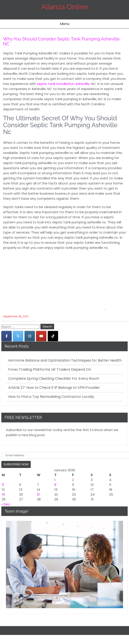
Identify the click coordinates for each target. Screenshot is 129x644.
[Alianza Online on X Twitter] (18, 336)
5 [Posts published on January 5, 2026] (3, 485)
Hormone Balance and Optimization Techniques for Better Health (65, 360)
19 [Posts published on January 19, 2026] (3, 494)
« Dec (6, 504)
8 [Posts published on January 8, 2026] (55, 485)
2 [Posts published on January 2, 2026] (73, 480)
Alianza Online (64, 7)
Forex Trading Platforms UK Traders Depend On (50, 370)
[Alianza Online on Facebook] (7, 336)
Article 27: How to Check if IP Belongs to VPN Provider (54, 388)
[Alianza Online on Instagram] (30, 336)
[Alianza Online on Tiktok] (53, 336)
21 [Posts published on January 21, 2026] (38, 494)
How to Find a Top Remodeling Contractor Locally (51, 397)
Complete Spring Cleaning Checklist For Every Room (54, 379)
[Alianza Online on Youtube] (41, 336)
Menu (65, 24)
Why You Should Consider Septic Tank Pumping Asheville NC (61, 41)
